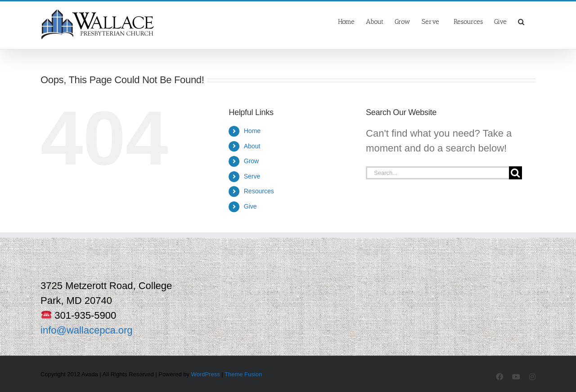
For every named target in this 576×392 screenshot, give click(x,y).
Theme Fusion (243, 374)
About (252, 146)
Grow (251, 161)
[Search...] (437, 173)
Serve (252, 176)
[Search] (515, 173)
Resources (259, 191)
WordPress (206, 374)
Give (250, 206)
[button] (521, 21)
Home (252, 131)
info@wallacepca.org (87, 330)
